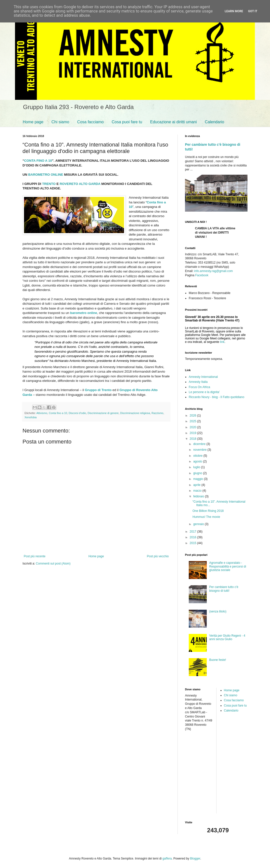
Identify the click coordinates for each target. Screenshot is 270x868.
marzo (198, 491)
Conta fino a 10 (58, 413)
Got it (253, 11)
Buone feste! (218, 660)
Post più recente (35, 556)
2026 (193, 416)
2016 (193, 537)
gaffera (167, 859)
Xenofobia (31, 417)
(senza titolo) (218, 611)
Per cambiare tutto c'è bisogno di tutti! (224, 589)
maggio (199, 479)
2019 (193, 433)
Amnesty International (203, 377)
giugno (198, 473)
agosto (198, 461)
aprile (197, 485)
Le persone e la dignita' (204, 392)
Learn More (234, 11)
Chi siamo (60, 122)
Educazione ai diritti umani (174, 122)
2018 (193, 439)
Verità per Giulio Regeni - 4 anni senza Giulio (227, 637)
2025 (193, 421)
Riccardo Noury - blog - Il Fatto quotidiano (216, 397)
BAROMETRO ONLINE (46, 175)
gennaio (199, 524)
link (222, 342)
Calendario (214, 122)
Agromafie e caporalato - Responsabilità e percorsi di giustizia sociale (228, 566)
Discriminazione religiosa (135, 413)
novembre (200, 450)
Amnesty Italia (198, 382)
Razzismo (157, 413)
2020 (193, 427)
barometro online (84, 313)
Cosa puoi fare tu (127, 122)
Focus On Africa (199, 387)
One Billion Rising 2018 (208, 511)
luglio (197, 467)
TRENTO (49, 184)
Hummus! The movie (206, 517)
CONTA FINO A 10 (38, 161)
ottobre (198, 456)
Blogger (195, 859)
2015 (193, 543)
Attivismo (42, 413)
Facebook (202, 275)
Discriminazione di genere (103, 413)
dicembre (200, 444)
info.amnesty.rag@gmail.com (214, 271)
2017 (193, 532)
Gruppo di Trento (98, 390)
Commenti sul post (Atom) (53, 564)
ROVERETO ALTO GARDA (80, 184)
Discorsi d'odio (77, 413)
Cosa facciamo (90, 122)
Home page (33, 122)
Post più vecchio (158, 556)
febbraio (199, 496)
